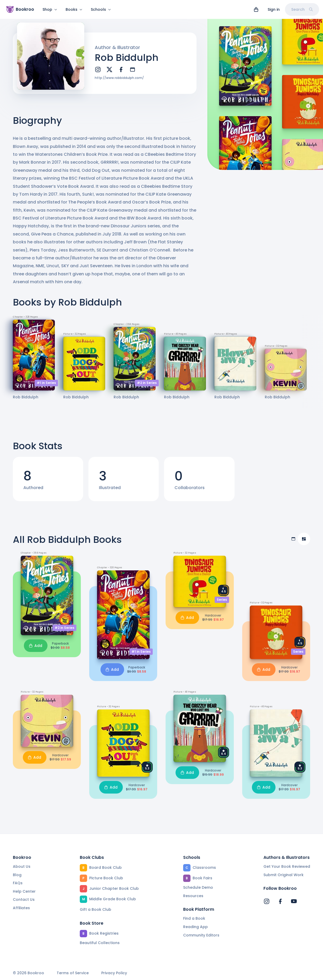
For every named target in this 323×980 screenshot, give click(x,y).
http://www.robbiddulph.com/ (119, 81)
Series (222, 603)
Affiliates (21, 908)
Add (36, 649)
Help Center (24, 891)
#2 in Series (147, 386)
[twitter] (109, 73)
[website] (133, 73)
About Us (22, 866)
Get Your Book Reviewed (287, 866)
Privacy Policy (114, 973)
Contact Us (24, 899)
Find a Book (194, 918)
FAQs (18, 883)
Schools (101, 9)
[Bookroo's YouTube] (294, 901)
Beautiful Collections (100, 943)
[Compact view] (304, 542)
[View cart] (256, 9)
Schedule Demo (198, 887)
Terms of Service (73, 973)
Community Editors (201, 935)
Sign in (274, 9)
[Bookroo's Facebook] (280, 901)
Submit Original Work (284, 875)
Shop (50, 9)
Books (74, 9)
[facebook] (121, 73)
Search (302, 9)
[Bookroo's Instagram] (267, 901)
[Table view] (293, 542)
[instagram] (98, 73)
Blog (17, 875)
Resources (193, 896)
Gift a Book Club (96, 909)
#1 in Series (46, 386)
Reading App (195, 927)
